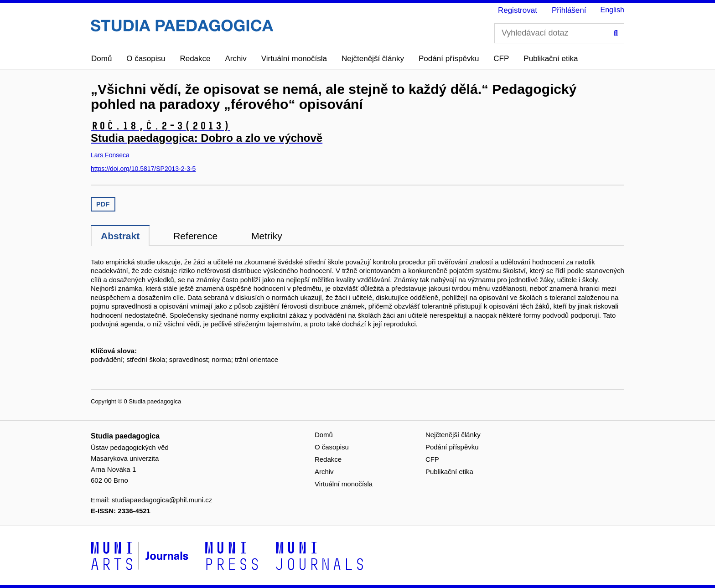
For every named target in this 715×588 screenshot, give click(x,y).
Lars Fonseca (110, 155)
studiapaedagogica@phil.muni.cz (162, 500)
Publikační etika (551, 59)
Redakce (195, 59)
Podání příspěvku (449, 59)
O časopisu (146, 59)
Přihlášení (569, 10)
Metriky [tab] (267, 236)
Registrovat (518, 10)
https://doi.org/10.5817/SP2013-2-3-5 (143, 169)
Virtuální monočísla (294, 59)
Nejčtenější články (373, 59)
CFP (501, 59)
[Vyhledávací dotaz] (559, 33)
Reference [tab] (195, 236)
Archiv (236, 59)
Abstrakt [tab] (120, 236)
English (612, 10)
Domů (101, 59)
